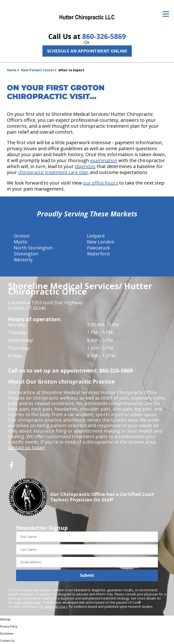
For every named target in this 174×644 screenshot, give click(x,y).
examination (104, 160)
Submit (87, 575)
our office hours (101, 183)
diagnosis (85, 166)
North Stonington (33, 248)
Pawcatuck (98, 248)
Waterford (98, 254)
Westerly (23, 260)
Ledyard (96, 236)
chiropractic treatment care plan (53, 172)
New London (101, 242)
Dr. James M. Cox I (53, 607)
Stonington (26, 254)
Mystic (21, 242)
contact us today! (27, 447)
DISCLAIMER (23, 602)
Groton (22, 236)
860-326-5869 (104, 36)
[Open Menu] (166, 14)
